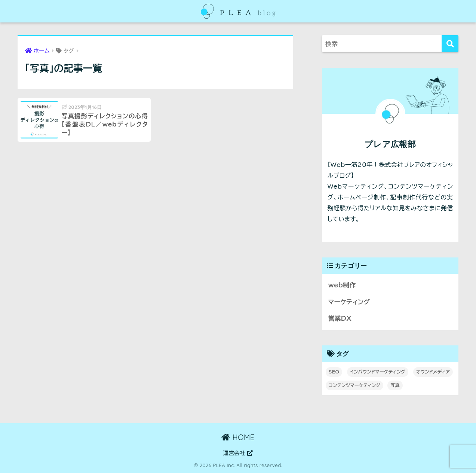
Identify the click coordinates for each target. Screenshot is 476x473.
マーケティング (349, 302)
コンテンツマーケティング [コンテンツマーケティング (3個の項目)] (355, 385)
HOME (238, 437)
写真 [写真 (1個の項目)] (395, 385)
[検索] (450, 44)
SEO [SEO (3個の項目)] (334, 372)
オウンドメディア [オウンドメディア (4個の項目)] (433, 372)
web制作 (342, 285)
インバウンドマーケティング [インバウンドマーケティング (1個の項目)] (378, 372)
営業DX (340, 318)
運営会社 (238, 453)
